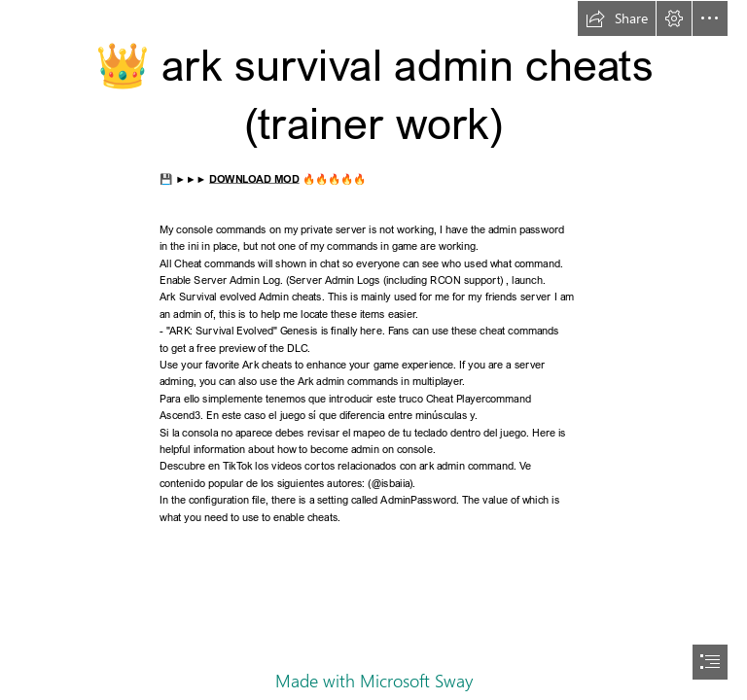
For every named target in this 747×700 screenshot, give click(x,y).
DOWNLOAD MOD (254, 178)
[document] (373, 350)
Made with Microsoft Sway (374, 681)
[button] (617, 18)
